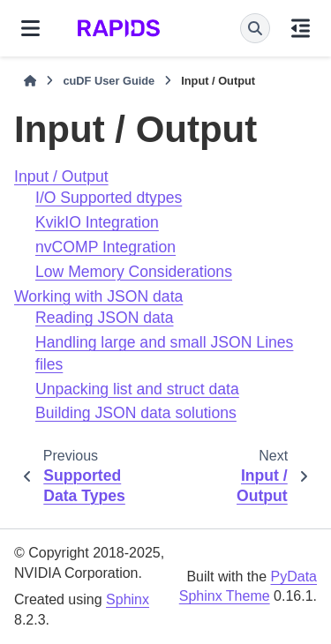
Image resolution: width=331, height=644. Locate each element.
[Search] (255, 28)
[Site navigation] (30, 28)
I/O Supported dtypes (109, 198)
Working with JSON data (98, 296)
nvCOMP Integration (105, 247)
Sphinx (128, 599)
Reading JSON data (104, 318)
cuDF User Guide (109, 81)
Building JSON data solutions (136, 413)
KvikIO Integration (97, 222)
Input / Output (61, 176)
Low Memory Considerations (134, 272)
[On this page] (301, 28)
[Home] (30, 81)
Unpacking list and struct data (137, 389)
